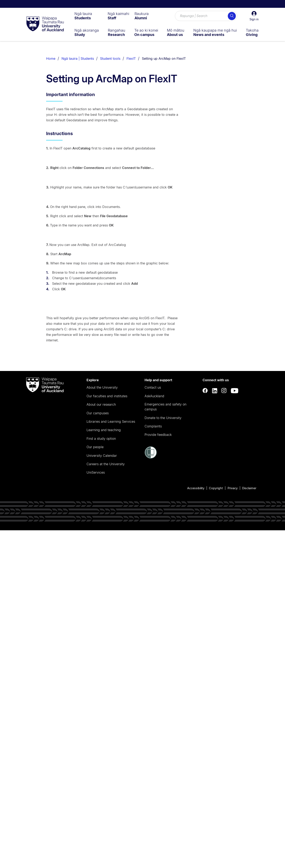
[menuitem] (83, 16)
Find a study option (101, 776)
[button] (254, 16)
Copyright (216, 826)
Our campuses (98, 751)
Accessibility (196, 826)
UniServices (96, 810)
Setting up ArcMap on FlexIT (164, 59)
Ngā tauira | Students (78, 59)
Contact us (153, 725)
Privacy (233, 826)
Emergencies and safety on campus (165, 744)
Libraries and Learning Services (111, 759)
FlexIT (131, 59)
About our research (101, 742)
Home (51, 59)
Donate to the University (163, 755)
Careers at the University (106, 802)
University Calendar (102, 793)
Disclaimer (249, 826)
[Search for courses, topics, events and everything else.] (206, 16)
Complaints (153, 764)
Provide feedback (158, 772)
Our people (95, 785)
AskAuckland (154, 734)
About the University (102, 725)
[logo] (45, 24)
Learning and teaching (104, 768)
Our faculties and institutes (107, 734)
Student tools (110, 59)
